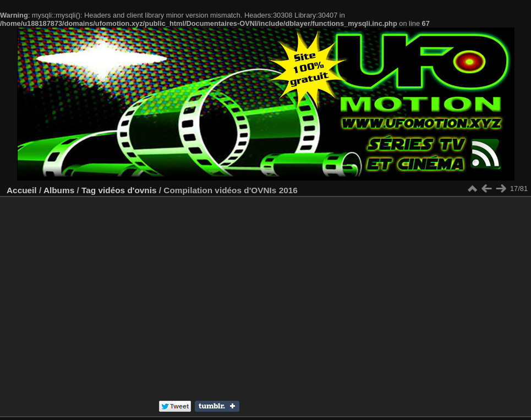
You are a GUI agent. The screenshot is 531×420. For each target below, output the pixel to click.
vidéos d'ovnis (127, 190)
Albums (59, 190)
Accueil (22, 190)
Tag (89, 190)
